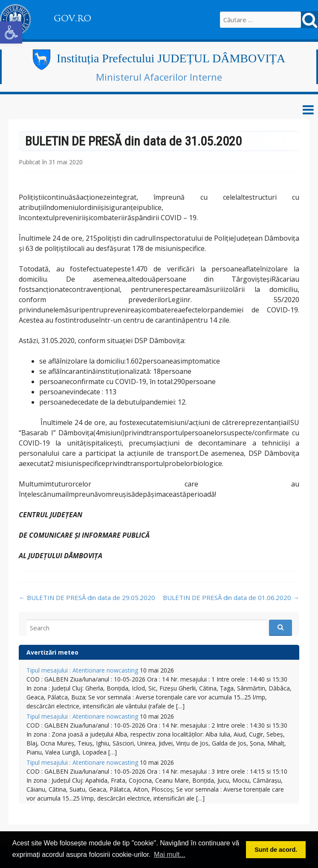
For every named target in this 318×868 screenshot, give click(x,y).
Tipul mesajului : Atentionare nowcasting (82, 670)
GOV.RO (72, 18)
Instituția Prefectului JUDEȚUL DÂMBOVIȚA (171, 58)
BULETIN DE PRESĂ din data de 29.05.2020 (87, 597)
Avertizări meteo (52, 652)
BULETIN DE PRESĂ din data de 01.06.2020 (231, 597)
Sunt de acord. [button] (276, 850)
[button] (11, 32)
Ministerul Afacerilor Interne (159, 77)
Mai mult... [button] (170, 855)
